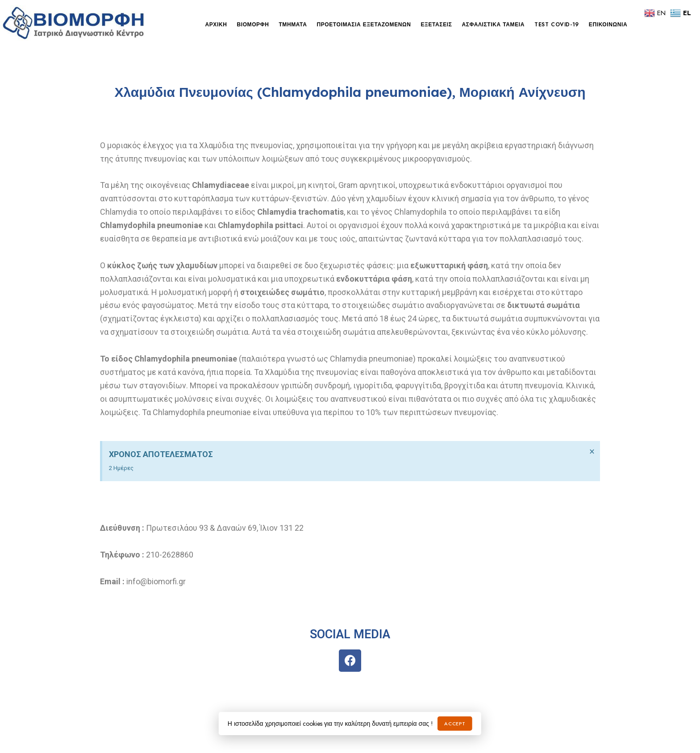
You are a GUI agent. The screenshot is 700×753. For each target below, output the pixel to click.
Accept (455, 724)
